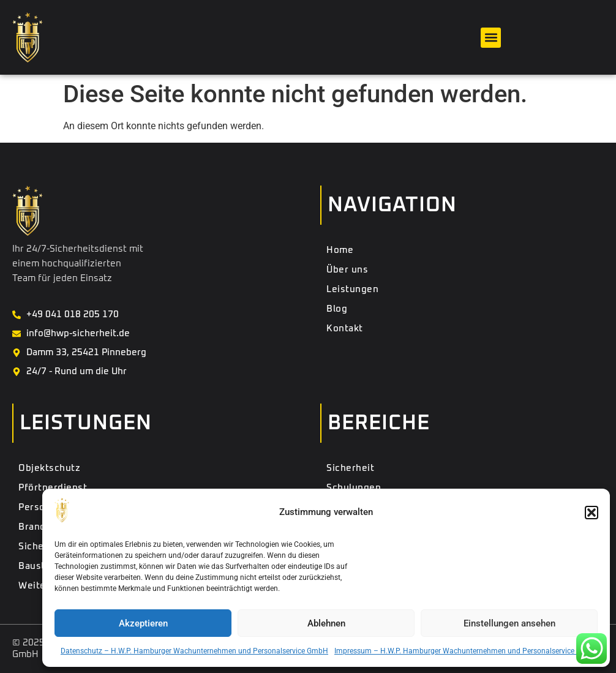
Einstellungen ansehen (509, 623)
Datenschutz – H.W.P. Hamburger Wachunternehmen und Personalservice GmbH (194, 651)
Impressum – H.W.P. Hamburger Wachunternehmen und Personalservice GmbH (466, 651)
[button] (592, 513)
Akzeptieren (143, 623)
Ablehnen (326, 623)
